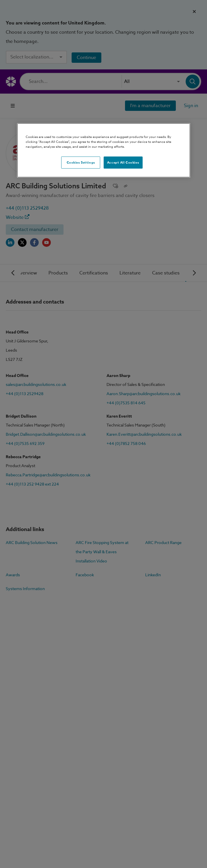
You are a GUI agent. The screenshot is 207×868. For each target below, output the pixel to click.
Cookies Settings (81, 163)
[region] (104, 150)
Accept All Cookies (123, 163)
